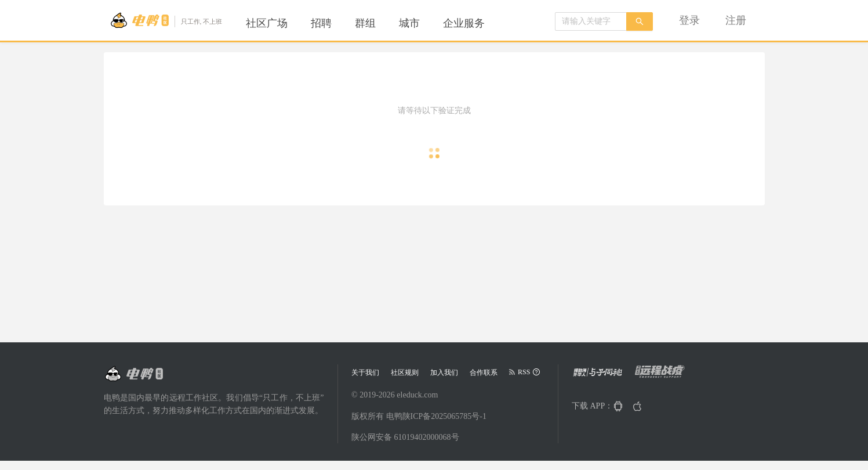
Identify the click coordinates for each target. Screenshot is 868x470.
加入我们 (444, 373)
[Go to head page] (166, 20)
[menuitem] (267, 23)
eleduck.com (417, 395)
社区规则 (405, 373)
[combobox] (591, 21)
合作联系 (484, 373)
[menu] (379, 23)
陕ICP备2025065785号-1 (444, 416)
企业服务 (464, 23)
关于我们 (365, 373)
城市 (409, 23)
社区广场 (267, 23)
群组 (365, 23)
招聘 (321, 23)
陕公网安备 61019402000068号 (405, 437)
